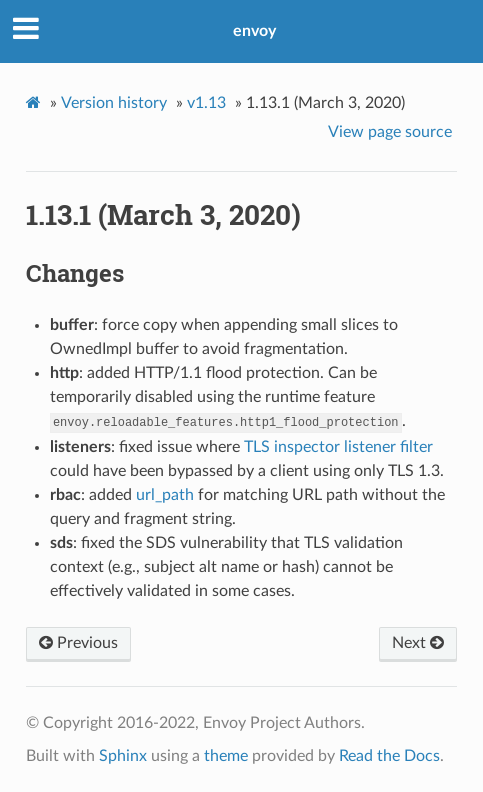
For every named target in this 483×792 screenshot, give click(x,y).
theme (226, 756)
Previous (78, 643)
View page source (390, 132)
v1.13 (206, 103)
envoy (254, 31)
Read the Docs (389, 756)
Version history (114, 103)
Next (418, 643)
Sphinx (123, 756)
